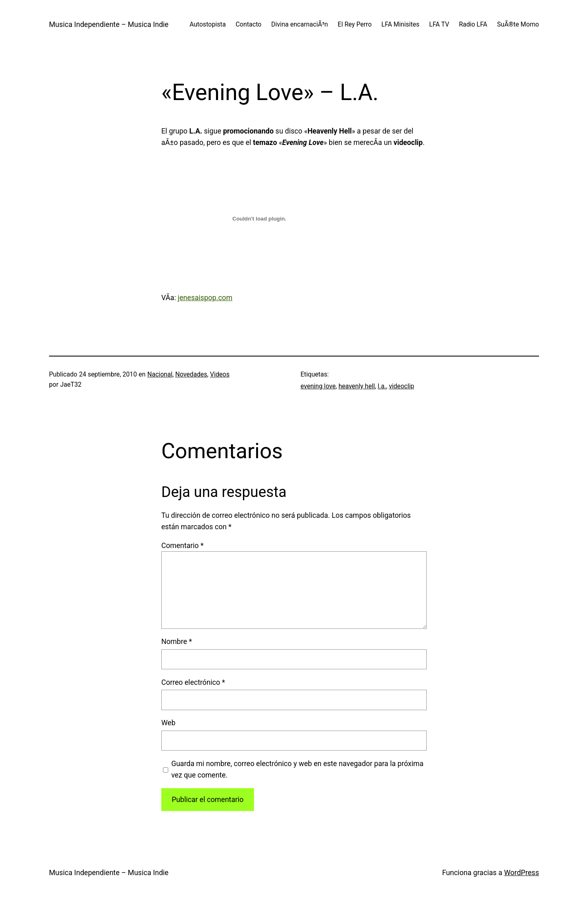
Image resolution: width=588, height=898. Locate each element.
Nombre (177, 642)
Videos (220, 374)
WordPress (521, 873)
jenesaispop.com (205, 298)
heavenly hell (357, 386)
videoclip (401, 386)
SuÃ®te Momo (518, 25)
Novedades (191, 374)
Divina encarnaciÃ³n (300, 25)
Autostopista (208, 25)
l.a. (382, 386)
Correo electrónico (193, 682)
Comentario (183, 546)
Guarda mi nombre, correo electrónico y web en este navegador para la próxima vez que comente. (297, 769)
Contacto (248, 25)
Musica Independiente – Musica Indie (109, 25)
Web (168, 723)
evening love (318, 386)
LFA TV (439, 25)
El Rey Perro (355, 25)
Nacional (160, 374)
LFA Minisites (400, 25)
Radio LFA (473, 25)
